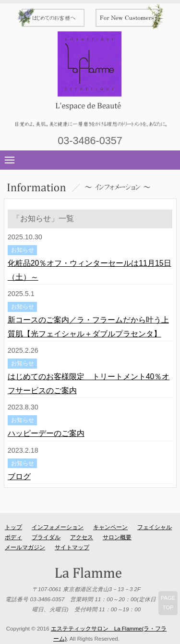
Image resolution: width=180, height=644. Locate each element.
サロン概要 (117, 537)
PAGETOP (168, 603)
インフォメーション (58, 527)
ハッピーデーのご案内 (46, 433)
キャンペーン (110, 527)
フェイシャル (155, 527)
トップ (13, 527)
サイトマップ (72, 547)
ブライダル (46, 537)
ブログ (19, 477)
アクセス (82, 537)
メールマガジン (25, 547)
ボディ (13, 537)
